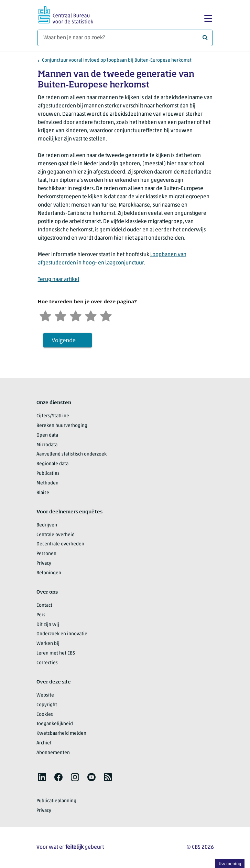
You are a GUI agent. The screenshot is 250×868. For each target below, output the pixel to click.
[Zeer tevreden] (106, 315)
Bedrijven (47, 525)
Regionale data (52, 464)
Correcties (47, 663)
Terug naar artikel (59, 280)
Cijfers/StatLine (53, 416)
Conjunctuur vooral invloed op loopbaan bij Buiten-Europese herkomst (117, 60)
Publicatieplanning (56, 801)
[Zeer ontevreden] (45, 315)
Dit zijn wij (48, 625)
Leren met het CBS (56, 653)
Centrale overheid (56, 535)
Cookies (45, 715)
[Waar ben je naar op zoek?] (125, 38)
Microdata (47, 445)
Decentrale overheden (60, 544)
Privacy (44, 563)
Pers (41, 615)
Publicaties (48, 474)
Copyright (47, 705)
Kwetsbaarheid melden (61, 734)
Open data (47, 435)
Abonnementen (53, 753)
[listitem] (42, 777)
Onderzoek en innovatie (62, 634)
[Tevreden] (91, 315)
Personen (46, 554)
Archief (44, 743)
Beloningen (49, 573)
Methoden (47, 483)
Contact (44, 605)
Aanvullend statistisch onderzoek (72, 454)
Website (45, 695)
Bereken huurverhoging (62, 426)
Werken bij (48, 644)
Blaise (43, 493)
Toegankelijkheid (55, 724)
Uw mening (230, 864)
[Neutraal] (76, 315)
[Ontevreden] (61, 315)
